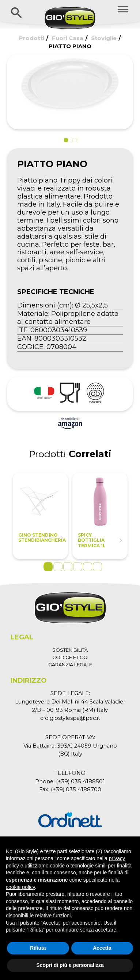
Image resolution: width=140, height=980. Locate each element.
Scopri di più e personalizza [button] (70, 965)
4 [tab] (78, 567)
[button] (66, 140)
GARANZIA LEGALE (70, 665)
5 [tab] (88, 567)
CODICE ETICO (70, 657)
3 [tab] (68, 567)
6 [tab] (97, 567)
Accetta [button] (102, 948)
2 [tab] (58, 567)
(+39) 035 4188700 (76, 789)
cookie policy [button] (20, 887)
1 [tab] (48, 567)
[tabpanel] (40, 516)
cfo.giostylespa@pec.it (70, 718)
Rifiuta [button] (38, 948)
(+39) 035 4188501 (80, 781)
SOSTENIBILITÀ (70, 650)
